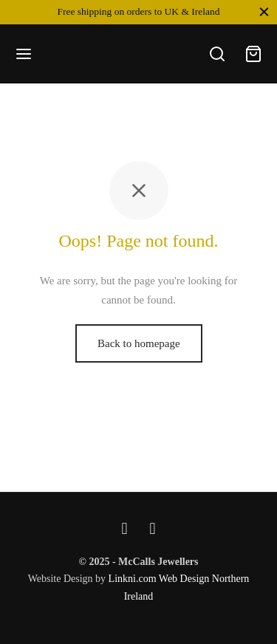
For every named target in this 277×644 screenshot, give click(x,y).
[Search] (217, 54)
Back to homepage (139, 343)
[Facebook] (125, 528)
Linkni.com (133, 579)
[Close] (264, 11)
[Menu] (24, 54)
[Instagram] (153, 528)
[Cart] (253, 54)
